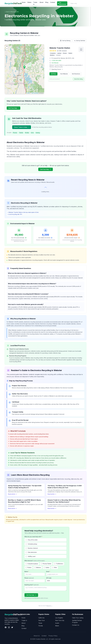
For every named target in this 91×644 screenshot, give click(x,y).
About (41, 2)
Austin (57, 623)
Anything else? (32, 585)
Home (24, 2)
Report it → (49, 606)
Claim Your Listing (78, 618)
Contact (53, 2)
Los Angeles (59, 618)
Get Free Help (46, 169)
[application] (24, 69)
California (41, 618)
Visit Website (55, 63)
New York (42, 620)
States (29, 2)
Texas (40, 623)
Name (27, 572)
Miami (57, 626)
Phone (29, 578)
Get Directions (76, 74)
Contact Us (76, 625)
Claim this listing (78, 79)
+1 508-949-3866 (56, 60)
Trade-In (35, 3)
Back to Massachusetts (12, 12)
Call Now (53, 74)
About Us (37, 636)
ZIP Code (49, 578)
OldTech (13, 3)
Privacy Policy (53, 636)
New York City (60, 620)
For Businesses (62, 3)
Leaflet (27, 93)
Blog (47, 2)
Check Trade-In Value (22, 127)
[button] (24, 67)
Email (48, 572)
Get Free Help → (13, 108)
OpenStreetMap (35, 93)
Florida (41, 626)
